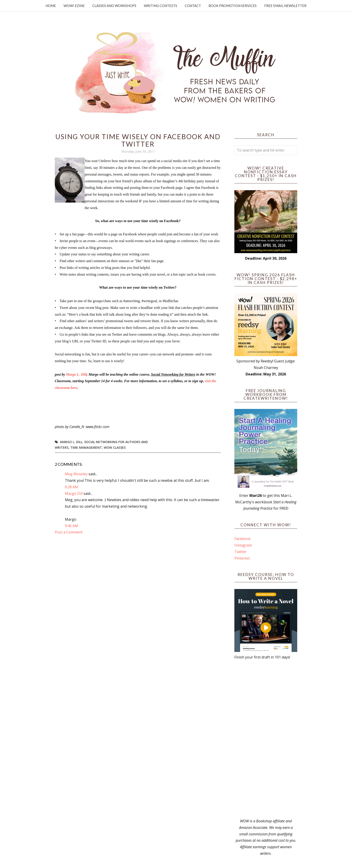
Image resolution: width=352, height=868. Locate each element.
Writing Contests (161, 6)
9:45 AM (71, 526)
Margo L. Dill (76, 374)
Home (51, 6)
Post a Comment (69, 532)
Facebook (242, 539)
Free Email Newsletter (285, 6)
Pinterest (242, 558)
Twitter (241, 552)
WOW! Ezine (74, 6)
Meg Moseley (76, 474)
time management (86, 447)
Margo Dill (74, 493)
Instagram (243, 545)
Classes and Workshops (114, 6)
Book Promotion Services (233, 6)
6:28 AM (71, 487)
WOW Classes (115, 447)
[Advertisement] (266, 739)
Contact (193, 6)
